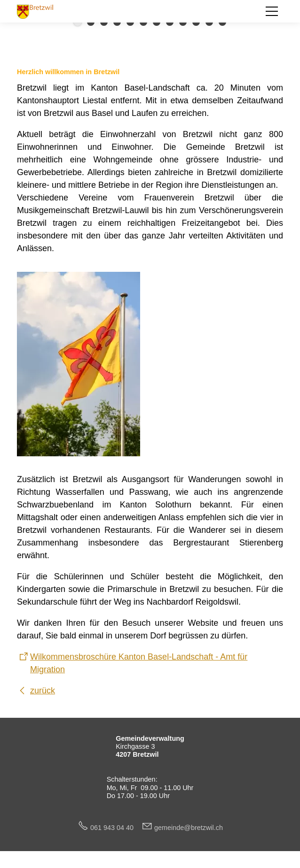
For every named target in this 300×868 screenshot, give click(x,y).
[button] (272, 11)
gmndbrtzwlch (189, 828)
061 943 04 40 (116, 828)
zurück (43, 691)
